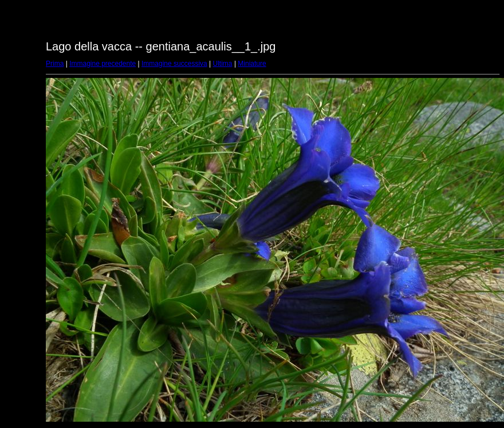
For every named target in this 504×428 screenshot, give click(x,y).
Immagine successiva (174, 64)
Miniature (252, 64)
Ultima (223, 64)
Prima (55, 64)
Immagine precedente (103, 64)
